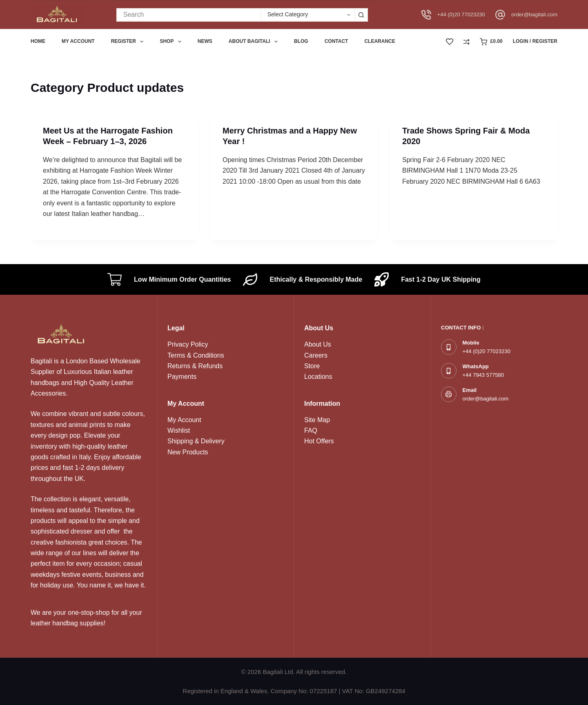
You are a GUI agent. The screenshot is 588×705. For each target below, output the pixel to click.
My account (78, 41)
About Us (318, 344)
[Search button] (361, 15)
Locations (318, 377)
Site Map (317, 420)
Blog (301, 41)
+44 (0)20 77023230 (461, 14)
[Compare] (467, 42)
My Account (184, 420)
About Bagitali (255, 42)
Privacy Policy (188, 344)
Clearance (380, 41)
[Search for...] (188, 15)
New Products (188, 452)
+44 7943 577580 (483, 375)
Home (38, 41)
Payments (182, 377)
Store (312, 366)
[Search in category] (307, 15)
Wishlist (179, 430)
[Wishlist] (450, 42)
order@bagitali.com (534, 14)
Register (129, 42)
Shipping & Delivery (196, 441)
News (205, 41)
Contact (336, 41)
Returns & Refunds (195, 366)
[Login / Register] (535, 42)
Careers (316, 355)
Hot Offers (319, 441)
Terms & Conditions (196, 355)
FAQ (311, 430)
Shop (172, 42)
